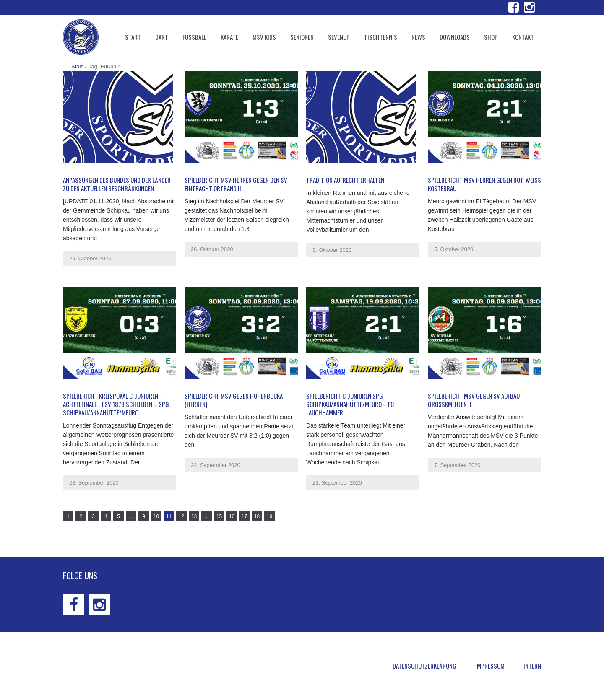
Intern (532, 666)
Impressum (490, 666)
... (131, 516)
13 (194, 516)
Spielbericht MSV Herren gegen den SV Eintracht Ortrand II (236, 184)
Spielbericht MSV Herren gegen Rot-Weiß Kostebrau (484, 184)
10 (156, 516)
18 (257, 516)
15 (219, 516)
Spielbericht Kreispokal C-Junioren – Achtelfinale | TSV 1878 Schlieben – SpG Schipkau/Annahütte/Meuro (116, 404)
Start (77, 66)
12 (181, 516)
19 (269, 516)
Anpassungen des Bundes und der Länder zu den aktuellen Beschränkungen (117, 184)
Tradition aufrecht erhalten (345, 180)
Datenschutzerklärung (424, 666)
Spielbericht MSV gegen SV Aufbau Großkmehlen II (474, 400)
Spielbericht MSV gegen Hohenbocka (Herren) (234, 400)
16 (232, 516)
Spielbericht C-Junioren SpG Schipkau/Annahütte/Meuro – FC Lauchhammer (350, 404)
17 (244, 516)
